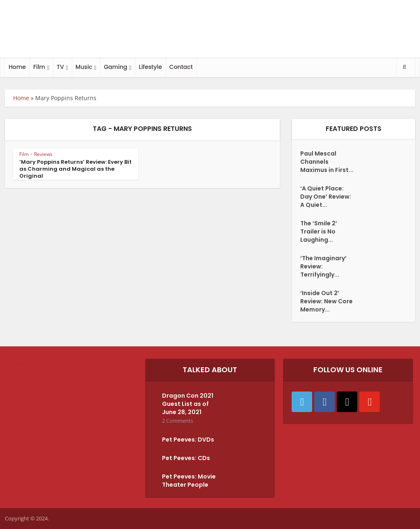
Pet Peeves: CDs (186, 458)
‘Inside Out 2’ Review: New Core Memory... (326, 301)
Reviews (43, 154)
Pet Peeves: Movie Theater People (189, 481)
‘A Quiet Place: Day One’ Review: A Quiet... (326, 197)
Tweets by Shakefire (42, 363)
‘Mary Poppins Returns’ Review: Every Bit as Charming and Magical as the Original (75, 169)
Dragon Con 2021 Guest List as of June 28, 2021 (188, 404)
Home (17, 67)
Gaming (115, 67)
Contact (181, 67)
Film (39, 67)
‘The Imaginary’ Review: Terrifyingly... (323, 266)
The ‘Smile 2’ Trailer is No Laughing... (319, 231)
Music (84, 67)
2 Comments (178, 421)
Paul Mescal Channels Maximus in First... (327, 162)
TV (60, 67)
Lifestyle (150, 67)
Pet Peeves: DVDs (188, 440)
